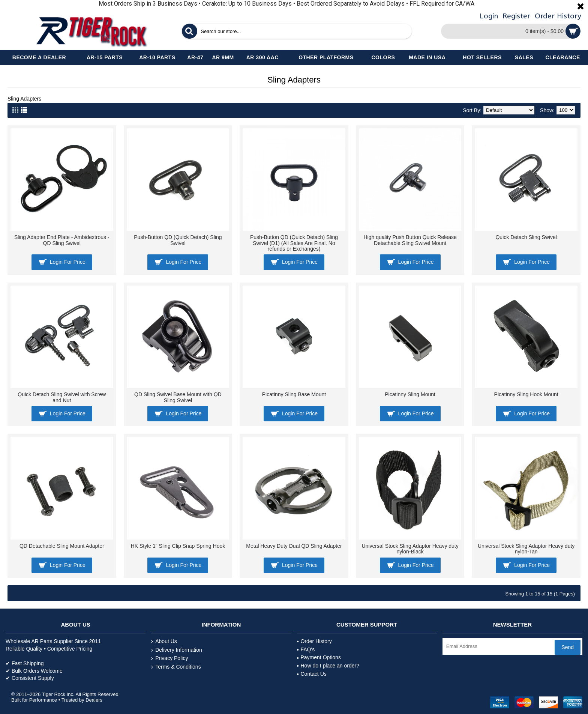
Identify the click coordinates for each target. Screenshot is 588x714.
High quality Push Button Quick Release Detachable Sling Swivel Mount (410, 240)
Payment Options (319, 657)
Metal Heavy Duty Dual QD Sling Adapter (294, 546)
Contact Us (312, 674)
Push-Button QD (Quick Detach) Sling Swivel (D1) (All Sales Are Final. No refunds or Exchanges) (294, 243)
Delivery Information (177, 650)
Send (568, 647)
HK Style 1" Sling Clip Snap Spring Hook (178, 546)
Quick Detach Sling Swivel (526, 237)
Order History (314, 641)
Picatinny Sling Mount (410, 394)
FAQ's (306, 649)
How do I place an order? (328, 666)
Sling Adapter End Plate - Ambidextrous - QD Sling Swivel (62, 240)
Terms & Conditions (176, 667)
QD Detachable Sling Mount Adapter (62, 546)
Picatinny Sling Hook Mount (526, 394)
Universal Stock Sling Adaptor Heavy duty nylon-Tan (526, 549)
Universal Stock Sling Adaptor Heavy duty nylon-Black (410, 549)
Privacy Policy (169, 658)
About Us (164, 641)
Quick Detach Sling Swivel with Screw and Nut (62, 397)
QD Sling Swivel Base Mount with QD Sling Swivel (178, 397)
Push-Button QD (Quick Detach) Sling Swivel (178, 240)
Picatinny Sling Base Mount (294, 394)
